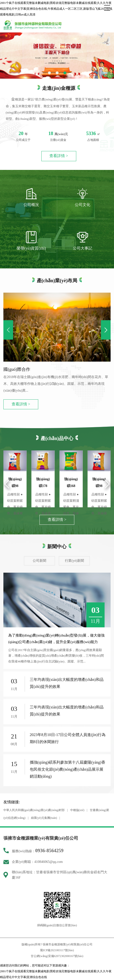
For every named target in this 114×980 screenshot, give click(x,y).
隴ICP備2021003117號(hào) (57, 950)
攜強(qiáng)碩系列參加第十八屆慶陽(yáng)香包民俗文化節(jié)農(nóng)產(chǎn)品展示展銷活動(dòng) (68, 769)
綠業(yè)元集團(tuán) (44, 818)
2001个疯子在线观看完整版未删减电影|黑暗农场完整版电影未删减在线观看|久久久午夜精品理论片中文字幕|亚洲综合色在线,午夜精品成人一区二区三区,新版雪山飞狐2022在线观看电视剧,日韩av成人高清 (56, 9)
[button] (49, 73)
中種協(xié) (77, 810)
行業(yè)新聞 (74, 561)
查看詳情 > (59, 156)
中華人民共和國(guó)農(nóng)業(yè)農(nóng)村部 (34, 810)
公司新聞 (39, 561)
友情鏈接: (12, 802)
